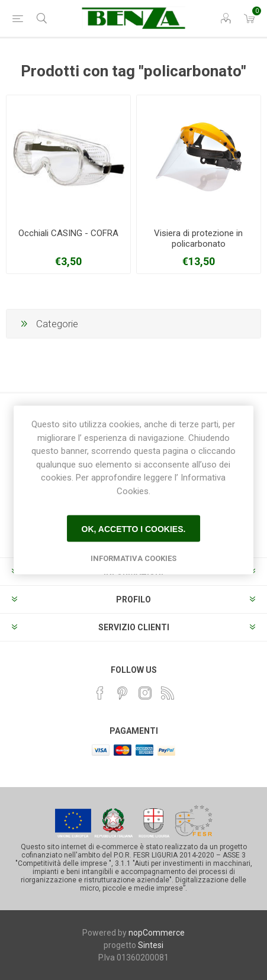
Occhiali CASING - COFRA (68, 233)
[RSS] (168, 693)
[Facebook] (100, 693)
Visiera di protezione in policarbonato (198, 238)
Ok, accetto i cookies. (134, 528)
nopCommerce (157, 933)
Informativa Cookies (133, 558)
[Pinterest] (123, 693)
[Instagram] (145, 693)
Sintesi (151, 945)
